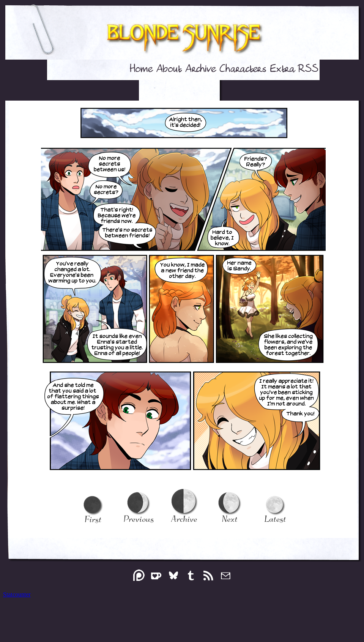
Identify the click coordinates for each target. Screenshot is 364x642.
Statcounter (17, 594)
